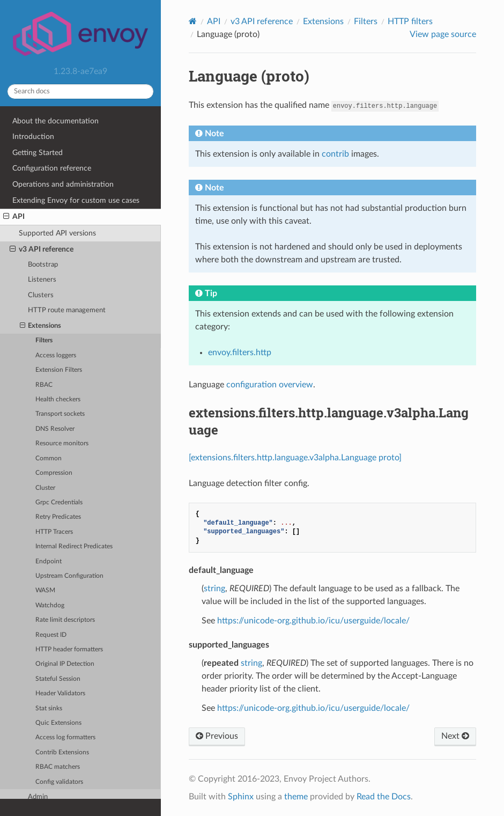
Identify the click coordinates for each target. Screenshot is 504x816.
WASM (45, 590)
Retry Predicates (58, 517)
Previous (217, 736)
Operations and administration (63, 184)
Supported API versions (57, 233)
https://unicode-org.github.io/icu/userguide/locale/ (313, 621)
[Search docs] (80, 91)
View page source (443, 34)
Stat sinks (49, 708)
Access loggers (56, 355)
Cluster (45, 488)
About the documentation (55, 121)
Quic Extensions (58, 723)
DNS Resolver (55, 429)
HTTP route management (67, 310)
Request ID (51, 635)
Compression (54, 473)
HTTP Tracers (54, 532)
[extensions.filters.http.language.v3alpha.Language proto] (295, 458)
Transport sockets (60, 414)
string (214, 589)
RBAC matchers (58, 767)
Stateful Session (58, 679)
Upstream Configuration (69, 576)
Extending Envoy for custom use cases (76, 200)
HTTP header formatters (69, 649)
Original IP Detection (65, 664)
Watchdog (50, 605)
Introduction (33, 137)
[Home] (193, 21)
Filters (44, 340)
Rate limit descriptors (65, 620)
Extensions (41, 326)
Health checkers (58, 399)
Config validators (59, 782)
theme (296, 797)
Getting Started (38, 153)
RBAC (44, 385)
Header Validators (60, 693)
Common (49, 458)
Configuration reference (52, 168)
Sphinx (241, 797)
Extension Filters (59, 370)
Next (455, 736)
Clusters (41, 295)
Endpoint (49, 561)
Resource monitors (62, 443)
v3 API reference (42, 249)
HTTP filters (410, 21)
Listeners (42, 280)
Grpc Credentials (59, 502)
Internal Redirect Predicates (74, 546)
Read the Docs (384, 797)
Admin (38, 797)
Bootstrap (43, 265)
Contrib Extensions (62, 752)
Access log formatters (65, 737)
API (14, 217)
